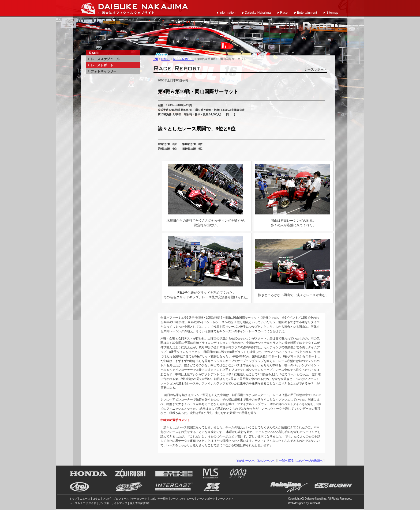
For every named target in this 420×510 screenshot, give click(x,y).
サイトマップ (119, 503)
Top (156, 59)
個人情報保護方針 (140, 503)
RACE (165, 59)
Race (284, 13)
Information (227, 13)
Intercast (314, 503)
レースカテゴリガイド (83, 503)
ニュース (85, 499)
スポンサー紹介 (159, 499)
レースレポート (183, 59)
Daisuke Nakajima (258, 13)
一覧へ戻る (286, 460)
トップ (73, 499)
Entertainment (307, 13)
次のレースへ (266, 460)
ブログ (107, 499)
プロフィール (121, 499)
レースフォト (226, 499)
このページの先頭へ (310, 460)
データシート (139, 499)
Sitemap (332, 13)
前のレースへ (246, 460)
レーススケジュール (182, 499)
